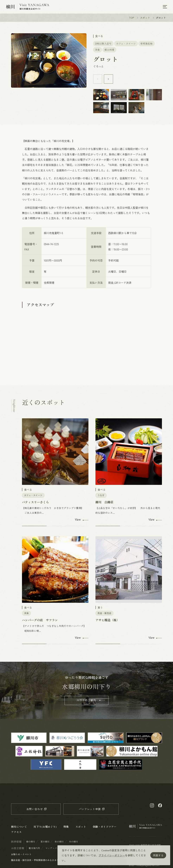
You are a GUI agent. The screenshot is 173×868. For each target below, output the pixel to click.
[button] (108, 81)
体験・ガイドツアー (104, 828)
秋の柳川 (59, 843)
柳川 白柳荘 (104, 504)
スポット (145, 19)
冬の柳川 (73, 843)
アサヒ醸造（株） (107, 622)
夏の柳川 (45, 843)
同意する (158, 855)
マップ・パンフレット (57, 850)
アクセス (16, 834)
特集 (66, 828)
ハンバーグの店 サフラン (40, 622)
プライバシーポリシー (112, 855)
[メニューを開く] (165, 7)
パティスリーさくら (35, 504)
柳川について (19, 828)
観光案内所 (34, 850)
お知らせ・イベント (21, 856)
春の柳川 (31, 843)
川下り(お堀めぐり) (45, 828)
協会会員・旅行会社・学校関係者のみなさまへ (35, 862)
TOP (132, 19)
